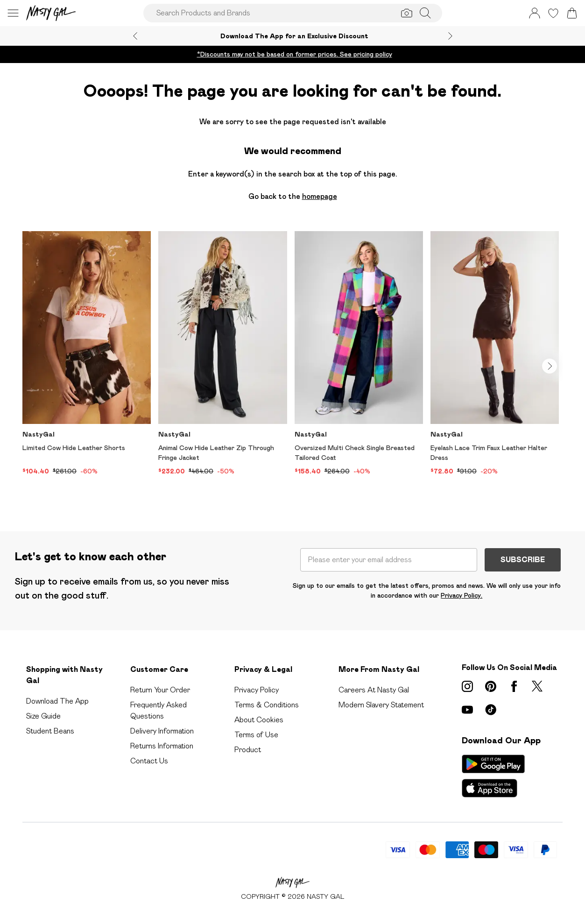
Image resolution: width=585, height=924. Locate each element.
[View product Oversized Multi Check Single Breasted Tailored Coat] (359, 354)
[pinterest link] (491, 686)
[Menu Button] (13, 13)
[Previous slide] (135, 36)
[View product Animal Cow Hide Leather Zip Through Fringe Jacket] (222, 354)
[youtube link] (467, 710)
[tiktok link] (491, 710)
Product (248, 750)
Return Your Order (160, 690)
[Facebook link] (514, 686)
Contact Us (149, 761)
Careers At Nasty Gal (374, 690)
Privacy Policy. (462, 595)
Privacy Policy (257, 690)
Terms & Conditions (267, 705)
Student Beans (50, 731)
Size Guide (43, 716)
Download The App (57, 701)
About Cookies (259, 720)
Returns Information (162, 746)
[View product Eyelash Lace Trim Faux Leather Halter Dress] (495, 354)
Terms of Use (256, 735)
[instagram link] (467, 686)
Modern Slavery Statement (381, 705)
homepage (320, 196)
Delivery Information (162, 731)
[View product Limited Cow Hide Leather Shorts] (87, 354)
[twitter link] (537, 686)
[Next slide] (450, 36)
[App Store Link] (493, 776)
